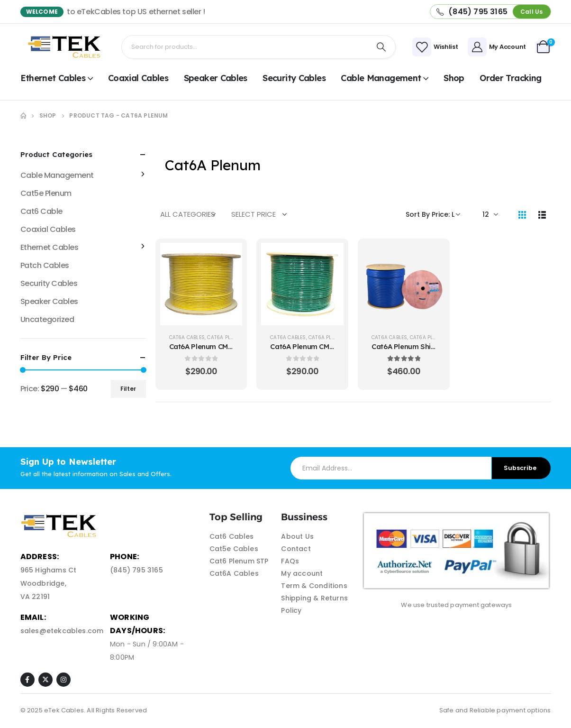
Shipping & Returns (314, 598)
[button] (531, 12)
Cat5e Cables (234, 549)
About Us (297, 536)
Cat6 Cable (41, 211)
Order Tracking (510, 78)
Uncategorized (47, 319)
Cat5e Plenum (46, 193)
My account (302, 573)
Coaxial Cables (138, 78)
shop (454, 78)
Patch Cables (45, 265)
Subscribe (520, 468)
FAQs (290, 561)
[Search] (381, 47)
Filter (128, 389)
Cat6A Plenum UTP (231, 337)
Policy (291, 610)
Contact (296, 549)
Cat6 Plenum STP (239, 561)
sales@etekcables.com (62, 631)
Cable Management (381, 78)
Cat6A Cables (187, 337)
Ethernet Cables (53, 78)
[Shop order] (433, 214)
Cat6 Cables (232, 536)
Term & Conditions (314, 586)
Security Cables (294, 78)
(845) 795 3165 (136, 570)
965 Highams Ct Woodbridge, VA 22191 (49, 583)
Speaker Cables (216, 78)
